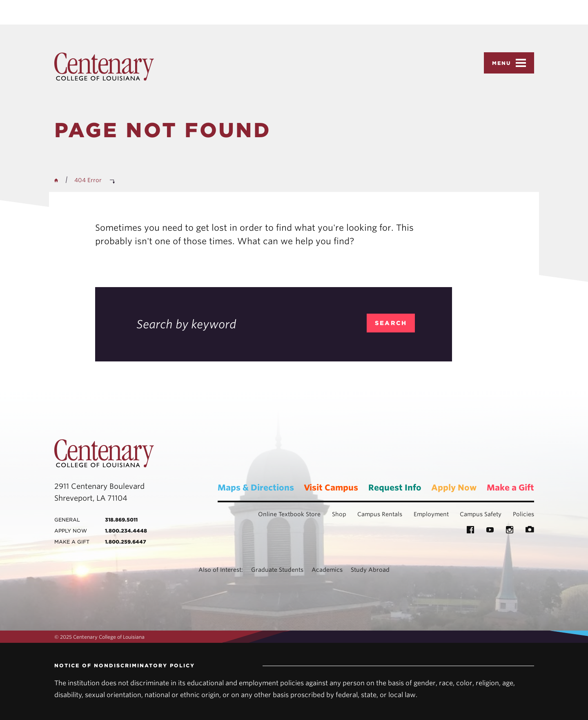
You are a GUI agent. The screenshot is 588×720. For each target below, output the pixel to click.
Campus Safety (481, 514)
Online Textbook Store (289, 514)
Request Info (395, 488)
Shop (339, 514)
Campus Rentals (380, 514)
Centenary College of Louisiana (104, 67)
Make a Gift (510, 488)
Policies (523, 514)
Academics (327, 570)
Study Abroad (370, 570)
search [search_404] (391, 323)
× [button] (581, 6)
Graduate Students (277, 570)
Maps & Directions (256, 488)
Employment (431, 514)
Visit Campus (331, 488)
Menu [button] (509, 63)
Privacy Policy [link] (352, 12)
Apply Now (454, 488)
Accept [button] (400, 12)
